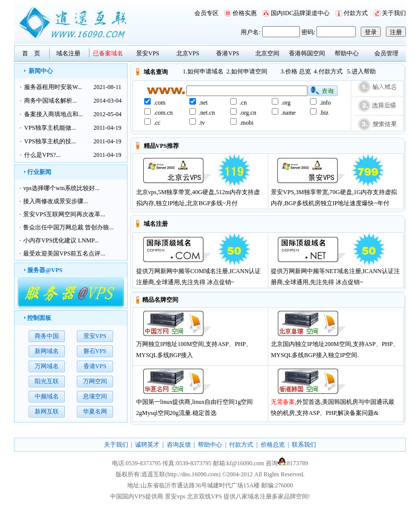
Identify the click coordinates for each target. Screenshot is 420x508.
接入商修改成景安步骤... (56, 201)
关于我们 (394, 13)
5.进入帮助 (361, 71)
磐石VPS (95, 351)
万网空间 (95, 381)
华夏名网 (95, 411)
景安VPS (148, 53)
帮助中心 (347, 53)
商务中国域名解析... (50, 101)
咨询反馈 (179, 445)
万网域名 (47, 366)
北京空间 (267, 53)
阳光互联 (47, 381)
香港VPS (228, 53)
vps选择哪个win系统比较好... (61, 188)
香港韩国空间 (307, 53)
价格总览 (273, 445)
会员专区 (206, 13)
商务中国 (47, 336)
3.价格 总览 (296, 71)
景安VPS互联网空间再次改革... (64, 214)
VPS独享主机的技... (50, 141)
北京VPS (188, 53)
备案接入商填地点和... (54, 114)
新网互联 (47, 411)
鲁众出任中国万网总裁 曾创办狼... (68, 227)
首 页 (31, 53)
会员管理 (386, 53)
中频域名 (47, 396)
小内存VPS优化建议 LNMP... (61, 240)
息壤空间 (95, 396)
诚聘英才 (147, 445)
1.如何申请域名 (203, 71)
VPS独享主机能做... (50, 128)
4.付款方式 (328, 71)
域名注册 (68, 53)
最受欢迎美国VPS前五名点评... (64, 253)
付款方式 (356, 13)
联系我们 (304, 445)
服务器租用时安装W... (53, 87)
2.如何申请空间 (247, 71)
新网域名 (47, 351)
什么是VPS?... (42, 155)
